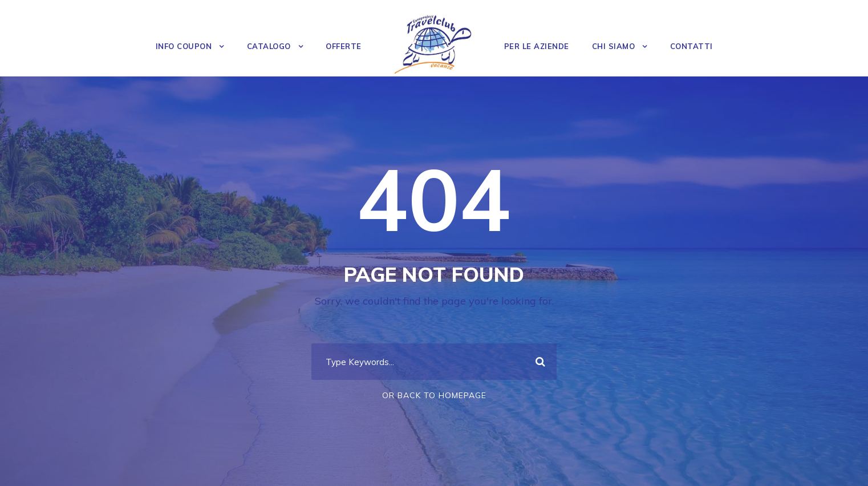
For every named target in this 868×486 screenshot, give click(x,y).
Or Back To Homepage (434, 395)
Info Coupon (184, 46)
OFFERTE (344, 46)
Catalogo (269, 46)
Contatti (691, 46)
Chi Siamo (614, 46)
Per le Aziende (537, 46)
